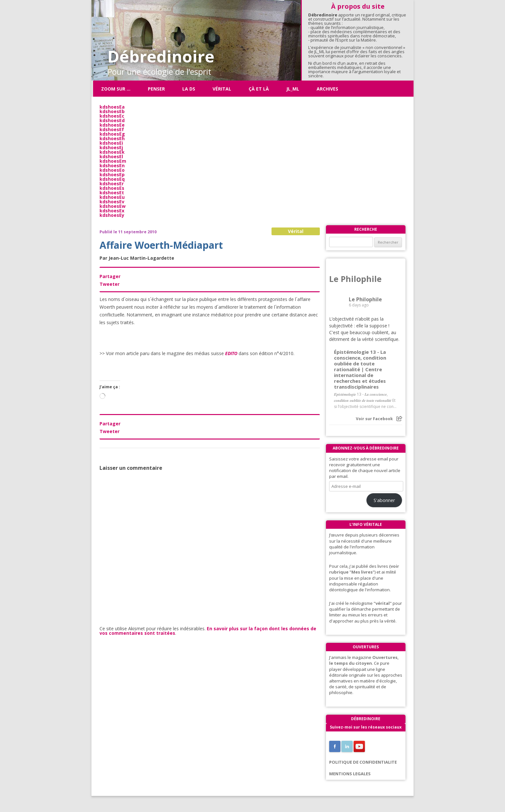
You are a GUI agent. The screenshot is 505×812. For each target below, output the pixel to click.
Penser (156, 89)
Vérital (222, 89)
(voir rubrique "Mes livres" (364, 569)
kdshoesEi (111, 143)
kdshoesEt (112, 193)
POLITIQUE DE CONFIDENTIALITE (363, 762)
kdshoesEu (112, 197)
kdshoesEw (113, 206)
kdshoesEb (112, 111)
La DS (189, 89)
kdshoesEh (112, 138)
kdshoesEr (112, 184)
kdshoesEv (112, 202)
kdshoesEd (112, 120)
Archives (327, 89)
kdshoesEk (112, 152)
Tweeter (110, 284)
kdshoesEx (112, 211)
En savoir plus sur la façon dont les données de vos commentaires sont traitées (208, 631)
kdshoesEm (113, 161)
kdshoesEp (112, 174)
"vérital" (383, 603)
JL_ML (293, 89)
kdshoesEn (112, 165)
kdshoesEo (112, 170)
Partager (110, 276)
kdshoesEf (112, 129)
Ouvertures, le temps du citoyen (364, 660)
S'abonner (384, 500)
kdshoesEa (112, 107)
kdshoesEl (111, 156)
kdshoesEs (112, 188)
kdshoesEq (112, 179)
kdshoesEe (112, 125)
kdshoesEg (112, 134)
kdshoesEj (111, 147)
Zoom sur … (116, 89)
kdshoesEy (112, 215)
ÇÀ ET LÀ (259, 89)
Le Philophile (355, 279)
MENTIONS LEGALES (350, 774)
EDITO (231, 353)
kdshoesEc (112, 116)
